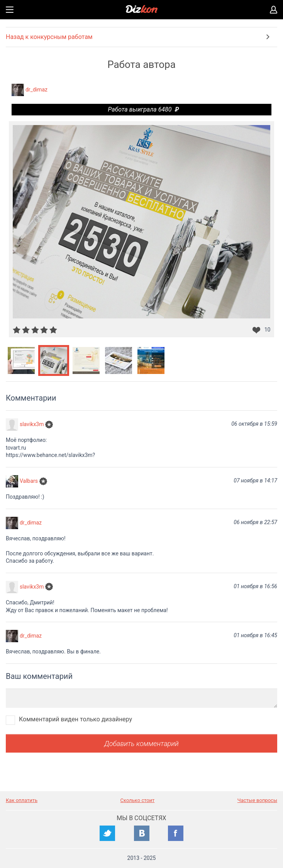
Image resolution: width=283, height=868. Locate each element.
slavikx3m (32, 424)
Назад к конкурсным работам (49, 37)
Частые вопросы (257, 800)
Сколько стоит (138, 800)
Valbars (29, 481)
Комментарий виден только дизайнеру (75, 719)
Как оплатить (22, 800)
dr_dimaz (36, 90)
